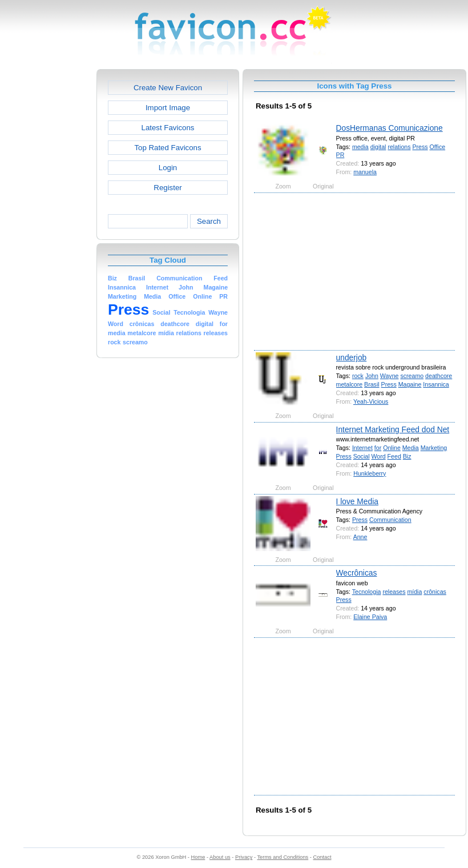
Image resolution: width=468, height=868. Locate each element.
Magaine (410, 384)
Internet (362, 448)
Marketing (434, 448)
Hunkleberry (370, 473)
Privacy (244, 857)
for (378, 448)
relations (399, 147)
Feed (394, 456)
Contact (322, 857)
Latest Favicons (168, 128)
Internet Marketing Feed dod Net (393, 429)
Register (168, 188)
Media (411, 448)
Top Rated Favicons (168, 148)
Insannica (436, 384)
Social (362, 456)
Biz (407, 456)
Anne (360, 537)
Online (392, 448)
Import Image (168, 108)
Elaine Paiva (370, 617)
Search (209, 221)
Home (198, 857)
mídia (414, 592)
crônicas (435, 592)
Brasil (372, 384)
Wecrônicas (357, 573)
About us (220, 857)
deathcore (439, 376)
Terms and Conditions (283, 857)
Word (379, 456)
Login (168, 168)
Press (420, 147)
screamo (412, 376)
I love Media (357, 501)
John (372, 376)
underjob (352, 357)
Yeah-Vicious (371, 401)
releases (394, 592)
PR (340, 155)
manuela (365, 172)
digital (378, 147)
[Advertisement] (47, 240)
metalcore (350, 384)
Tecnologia (367, 592)
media (360, 147)
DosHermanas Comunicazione (390, 128)
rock (358, 376)
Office (438, 147)
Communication (390, 520)
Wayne (390, 376)
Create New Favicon (168, 88)
